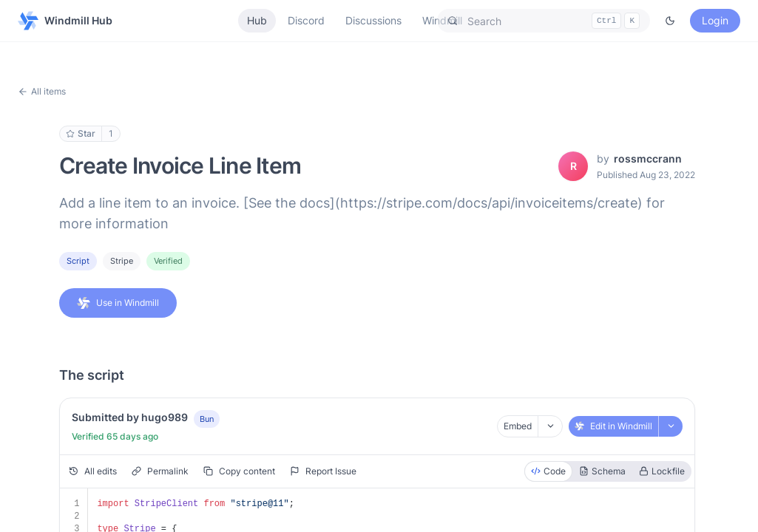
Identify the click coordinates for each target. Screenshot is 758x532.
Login (715, 20)
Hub (257, 20)
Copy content (239, 471)
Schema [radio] (602, 471)
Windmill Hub (65, 21)
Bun (207, 419)
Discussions (373, 20)
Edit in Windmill (613, 426)
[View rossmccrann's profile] (573, 166)
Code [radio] (548, 471)
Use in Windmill (118, 303)
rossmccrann (648, 158)
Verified (168, 261)
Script (78, 261)
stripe (122, 261)
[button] (544, 21)
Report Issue (323, 471)
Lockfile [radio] (662, 471)
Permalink (160, 471)
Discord (306, 20)
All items (42, 91)
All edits (93, 471)
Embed (518, 426)
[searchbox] (544, 21)
